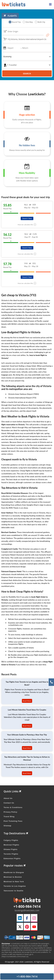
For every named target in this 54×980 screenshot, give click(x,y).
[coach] (27, 65)
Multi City (40, 22)
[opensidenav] (50, 4)
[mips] (4, 48)
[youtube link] (34, 927)
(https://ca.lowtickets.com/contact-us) (15, 956)
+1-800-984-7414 (27, 906)
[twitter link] (20, 927)
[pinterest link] (27, 927)
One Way (28, 22)
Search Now (27, 218)
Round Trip (15, 22)
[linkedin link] (20, 918)
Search (27, 74)
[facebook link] (27, 918)
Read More (27, 701)
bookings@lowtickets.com (27, 910)
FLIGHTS (10, 16)
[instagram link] (34, 918)
